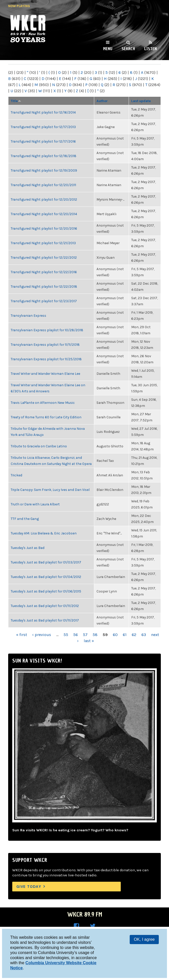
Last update (141, 101)
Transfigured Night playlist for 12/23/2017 (44, 301)
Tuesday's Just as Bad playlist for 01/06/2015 (46, 591)
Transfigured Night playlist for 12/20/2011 (43, 185)
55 (66, 635)
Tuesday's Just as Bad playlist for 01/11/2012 (45, 606)
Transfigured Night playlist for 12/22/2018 (44, 286)
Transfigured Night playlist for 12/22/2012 (44, 257)
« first (22, 635)
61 (125, 635)
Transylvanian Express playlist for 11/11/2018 (45, 344)
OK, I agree (144, 939)
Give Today (29, 886)
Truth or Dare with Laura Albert (35, 504)
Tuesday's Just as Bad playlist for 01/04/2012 (46, 577)
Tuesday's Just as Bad (28, 548)
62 (134, 635)
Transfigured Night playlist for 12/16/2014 (43, 112)
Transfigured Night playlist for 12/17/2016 (43, 141)
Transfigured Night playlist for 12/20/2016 (44, 228)
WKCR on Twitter (93, 926)
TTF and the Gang (25, 519)
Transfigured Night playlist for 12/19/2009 (44, 170)
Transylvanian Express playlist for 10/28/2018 (47, 330)
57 (85, 635)
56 (76, 635)
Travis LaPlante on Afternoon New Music (43, 403)
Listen (150, 49)
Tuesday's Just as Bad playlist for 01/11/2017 (45, 620)
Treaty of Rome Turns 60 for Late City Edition (46, 417)
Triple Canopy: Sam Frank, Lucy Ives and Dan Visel (50, 490)
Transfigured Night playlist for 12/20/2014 (44, 214)
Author (102, 101)
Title (16, 101)
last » (89, 641)
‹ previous (42, 635)
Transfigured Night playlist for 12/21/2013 (43, 243)
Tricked (16, 475)
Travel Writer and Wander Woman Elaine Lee (45, 374)
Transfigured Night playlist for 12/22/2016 (44, 272)
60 (115, 635)
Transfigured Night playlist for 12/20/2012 (44, 199)
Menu (108, 49)
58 (95, 635)
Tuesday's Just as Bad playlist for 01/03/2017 (46, 562)
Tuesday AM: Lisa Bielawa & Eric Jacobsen (44, 533)
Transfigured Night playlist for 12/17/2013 (43, 127)
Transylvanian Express (28, 315)
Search (128, 49)
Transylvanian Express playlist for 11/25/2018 (46, 359)
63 (144, 635)
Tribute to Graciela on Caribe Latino (39, 446)
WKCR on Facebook (76, 926)
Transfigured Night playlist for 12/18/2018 (44, 156)
